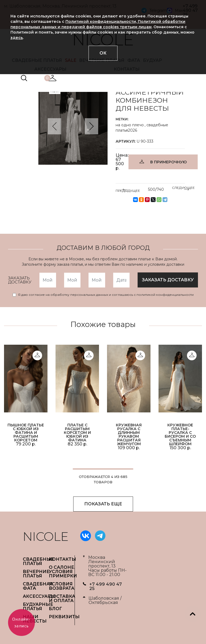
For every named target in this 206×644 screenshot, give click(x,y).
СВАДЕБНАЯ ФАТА (38, 586)
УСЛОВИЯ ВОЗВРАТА (62, 586)
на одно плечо (130, 125)
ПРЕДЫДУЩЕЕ (128, 190)
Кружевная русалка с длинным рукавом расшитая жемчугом (129, 434)
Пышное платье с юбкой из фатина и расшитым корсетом (26, 432)
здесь (17, 38)
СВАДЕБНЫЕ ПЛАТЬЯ (38, 561)
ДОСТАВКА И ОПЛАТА (62, 598)
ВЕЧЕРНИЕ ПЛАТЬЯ (36, 574)
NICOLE (46, 536)
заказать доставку (168, 280)
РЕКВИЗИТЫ (64, 617)
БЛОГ (55, 609)
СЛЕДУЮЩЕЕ (183, 189)
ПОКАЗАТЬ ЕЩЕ (103, 504)
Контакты (62, 559)
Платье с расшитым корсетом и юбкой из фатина (77, 432)
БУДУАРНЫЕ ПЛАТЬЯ (38, 607)
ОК (103, 53)
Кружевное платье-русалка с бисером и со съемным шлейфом (180, 434)
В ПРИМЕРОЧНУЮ (168, 162)
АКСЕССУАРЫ (39, 596)
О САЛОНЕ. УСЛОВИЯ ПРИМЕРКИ (63, 572)
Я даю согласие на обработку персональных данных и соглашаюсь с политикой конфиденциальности (106, 295)
